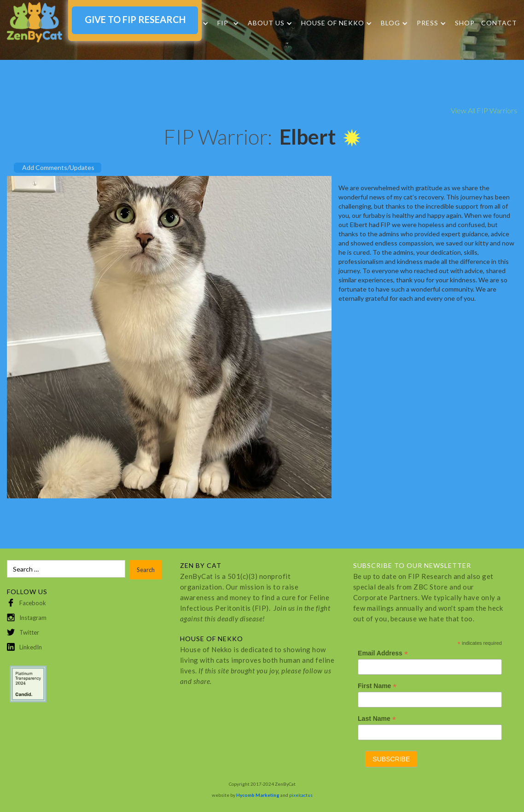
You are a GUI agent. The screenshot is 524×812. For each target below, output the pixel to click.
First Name (377, 686)
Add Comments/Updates (58, 167)
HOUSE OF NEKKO (333, 23)
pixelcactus (301, 795)
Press (428, 23)
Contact (499, 23)
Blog (390, 23)
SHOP (465, 23)
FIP (223, 23)
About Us (266, 23)
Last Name (377, 719)
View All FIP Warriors (484, 110)
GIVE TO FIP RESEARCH (135, 19)
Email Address (383, 653)
